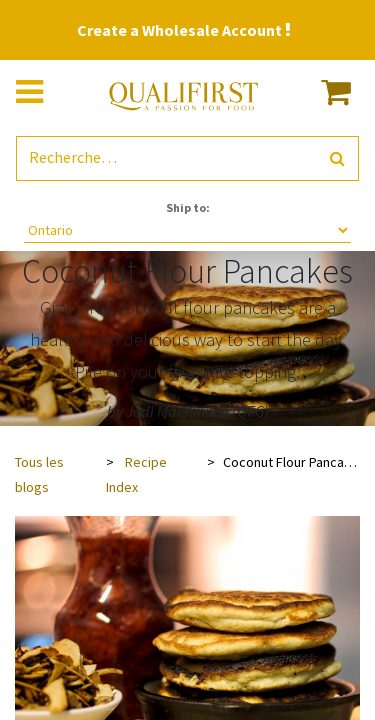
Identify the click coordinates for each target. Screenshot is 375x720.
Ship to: (188, 207)
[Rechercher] (337, 158)
